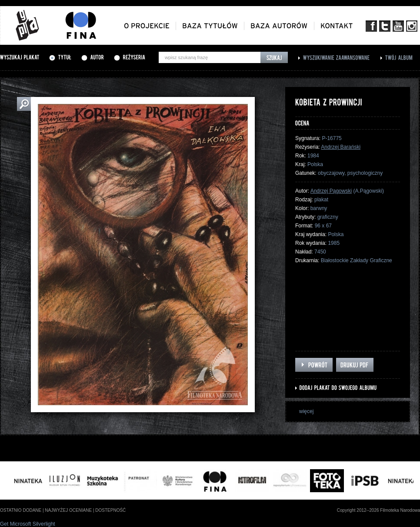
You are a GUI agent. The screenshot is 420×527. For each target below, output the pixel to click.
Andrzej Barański (341, 147)
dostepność (110, 510)
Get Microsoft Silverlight (28, 524)
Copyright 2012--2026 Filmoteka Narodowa (378, 510)
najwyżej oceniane (68, 510)
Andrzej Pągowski (331, 191)
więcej (306, 411)
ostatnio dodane (21, 510)
